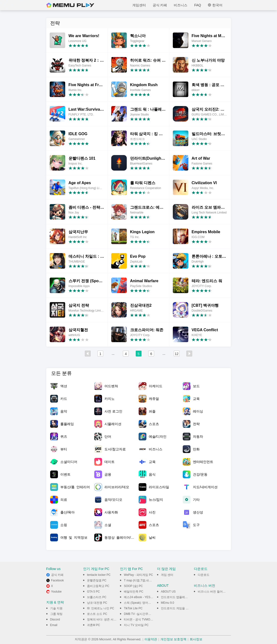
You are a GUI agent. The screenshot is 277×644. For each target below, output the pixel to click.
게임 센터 (167, 575)
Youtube (56, 592)
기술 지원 (56, 608)
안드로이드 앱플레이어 (176, 597)
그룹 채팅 (56, 614)
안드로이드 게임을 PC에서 (178, 608)
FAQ (198, 5)
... (113, 354)
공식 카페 (160, 5)
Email (54, 625)
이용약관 (151, 639)
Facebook (58, 580)
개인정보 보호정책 (174, 639)
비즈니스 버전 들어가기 (213, 592)
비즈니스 (181, 5)
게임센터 (139, 5)
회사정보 (196, 639)
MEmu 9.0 (168, 603)
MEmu (70, 5)
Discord (55, 619)
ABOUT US (168, 592)
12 (177, 354)
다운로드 (204, 575)
